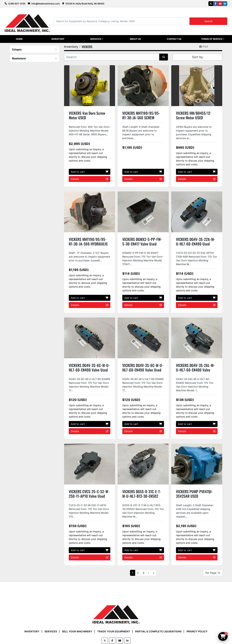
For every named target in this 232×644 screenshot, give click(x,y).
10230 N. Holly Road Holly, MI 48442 (85, 4)
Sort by (197, 57)
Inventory (58, 39)
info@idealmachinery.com (46, 4)
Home (19, 39)
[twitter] (211, 4)
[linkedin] (225, 4)
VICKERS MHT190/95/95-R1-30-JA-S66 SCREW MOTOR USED (141, 118)
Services (96, 39)
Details (90, 179)
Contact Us (174, 39)
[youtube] (220, 4)
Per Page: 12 (213, 573)
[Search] (121, 21)
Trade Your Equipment (114, 631)
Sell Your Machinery (77, 631)
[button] (97, 39)
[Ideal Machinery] (116, 612)
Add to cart (90, 172)
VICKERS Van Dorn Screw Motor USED (87, 115)
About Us (135, 39)
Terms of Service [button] (212, 39)
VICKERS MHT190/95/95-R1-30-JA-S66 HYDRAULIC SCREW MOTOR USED (88, 244)
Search (208, 21)
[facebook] (215, 4)
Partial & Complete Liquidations (158, 631)
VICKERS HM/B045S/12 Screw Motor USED (193, 115)
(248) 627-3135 (17, 4)
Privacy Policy (197, 631)
